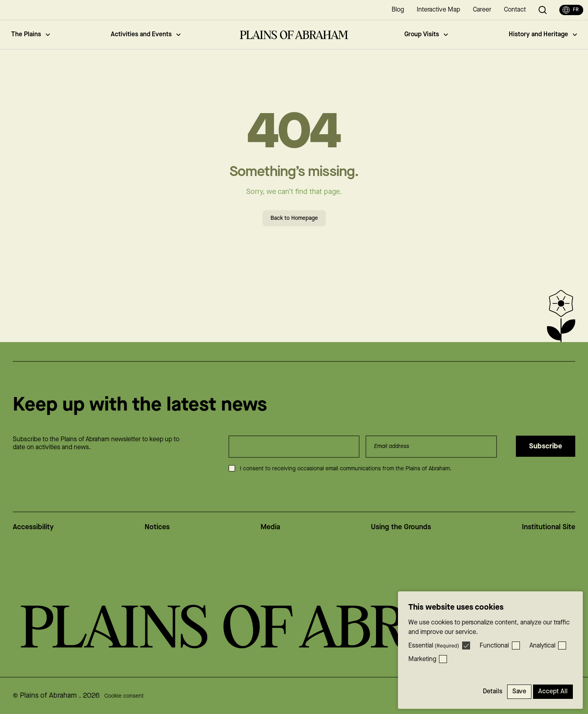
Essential (434, 646)
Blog (398, 10)
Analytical (542, 646)
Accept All (553, 692)
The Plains (30, 34)
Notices (157, 527)
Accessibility (33, 527)
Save (519, 692)
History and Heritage (543, 34)
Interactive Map (438, 10)
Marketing (422, 659)
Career (482, 10)
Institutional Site (549, 527)
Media (270, 527)
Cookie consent (124, 696)
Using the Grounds (401, 527)
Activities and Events (146, 34)
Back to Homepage (294, 218)
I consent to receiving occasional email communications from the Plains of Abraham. (346, 469)
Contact (515, 10)
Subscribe (546, 446)
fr (570, 10)
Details (493, 692)
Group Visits (426, 34)
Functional (494, 646)
